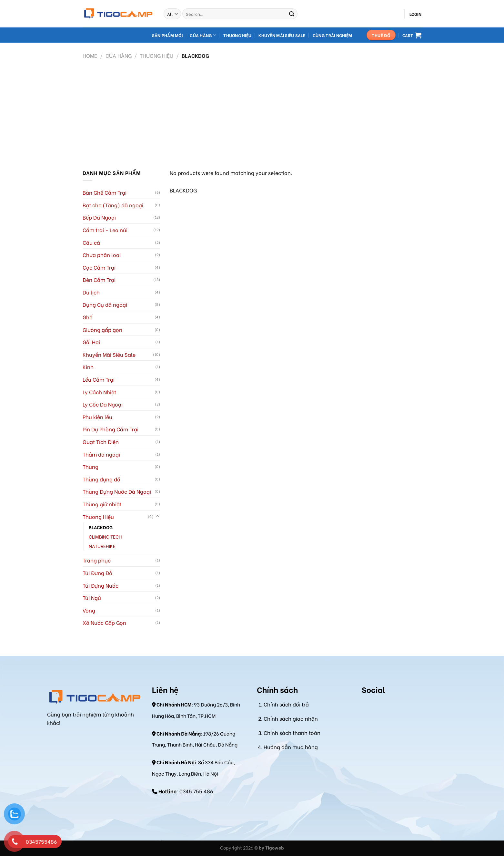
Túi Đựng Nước (101, 585)
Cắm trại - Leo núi (105, 230)
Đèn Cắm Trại (99, 279)
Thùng (91, 466)
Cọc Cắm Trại (99, 267)
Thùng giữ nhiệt (102, 504)
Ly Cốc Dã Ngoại (103, 404)
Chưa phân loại (102, 255)
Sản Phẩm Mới (167, 35)
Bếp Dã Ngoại (99, 217)
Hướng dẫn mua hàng (291, 747)
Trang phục (97, 560)
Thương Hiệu (156, 55)
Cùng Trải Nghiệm (332, 35)
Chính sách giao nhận (291, 718)
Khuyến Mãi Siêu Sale (109, 354)
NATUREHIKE (102, 546)
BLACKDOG (101, 527)
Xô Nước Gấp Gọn (104, 622)
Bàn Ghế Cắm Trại (105, 192)
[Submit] (292, 14)
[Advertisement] (252, 110)
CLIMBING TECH (105, 536)
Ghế (87, 317)
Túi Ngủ (92, 598)
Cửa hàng (203, 35)
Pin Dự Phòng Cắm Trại (111, 429)
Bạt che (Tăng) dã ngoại (113, 205)
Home (90, 55)
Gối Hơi (91, 342)
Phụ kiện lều (97, 417)
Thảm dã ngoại (101, 454)
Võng (89, 610)
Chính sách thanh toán (292, 732)
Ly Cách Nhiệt (99, 392)
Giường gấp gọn (102, 330)
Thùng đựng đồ (101, 479)
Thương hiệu (237, 35)
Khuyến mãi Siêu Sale (282, 35)
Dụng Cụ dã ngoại (105, 304)
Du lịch (91, 292)
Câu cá (91, 242)
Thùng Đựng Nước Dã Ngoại (117, 491)
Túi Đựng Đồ (97, 573)
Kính (88, 367)
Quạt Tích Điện (101, 442)
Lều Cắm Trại (99, 379)
